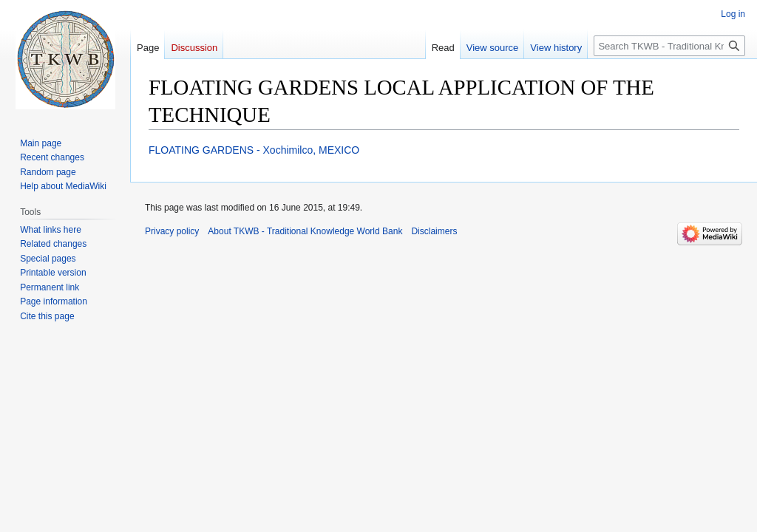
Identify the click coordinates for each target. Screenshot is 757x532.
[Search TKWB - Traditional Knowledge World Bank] (669, 46)
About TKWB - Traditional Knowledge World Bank (305, 231)
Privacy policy (172, 231)
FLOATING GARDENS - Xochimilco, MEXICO (254, 150)
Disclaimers (434, 231)
